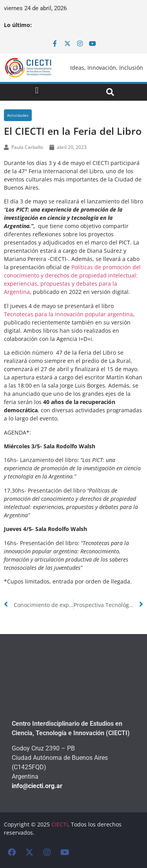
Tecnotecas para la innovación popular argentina (68, 314)
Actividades (18, 115)
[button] (37, 90)
